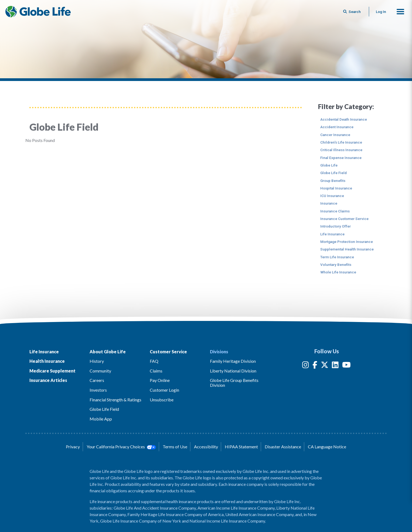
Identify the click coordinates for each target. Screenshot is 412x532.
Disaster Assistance (283, 447)
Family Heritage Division (233, 361)
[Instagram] (306, 366)
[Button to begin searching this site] (352, 12)
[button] (400, 12)
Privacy (73, 447)
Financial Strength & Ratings (115, 400)
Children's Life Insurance (341, 142)
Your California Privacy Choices (121, 447)
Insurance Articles (48, 380)
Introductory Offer (336, 226)
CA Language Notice (327, 447)
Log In (381, 12)
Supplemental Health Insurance (347, 249)
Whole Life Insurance (338, 272)
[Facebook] (315, 366)
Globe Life (329, 165)
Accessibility (206, 447)
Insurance (329, 203)
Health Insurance (47, 361)
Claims (156, 371)
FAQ (154, 361)
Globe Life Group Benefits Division (234, 383)
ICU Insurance (332, 196)
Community (100, 371)
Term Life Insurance (337, 257)
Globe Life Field (333, 173)
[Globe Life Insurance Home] (38, 12)
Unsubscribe (162, 400)
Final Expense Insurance (341, 158)
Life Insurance (332, 234)
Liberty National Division (233, 371)
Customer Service (168, 352)
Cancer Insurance (335, 135)
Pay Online (160, 380)
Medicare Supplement (52, 371)
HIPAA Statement (241, 447)
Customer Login (164, 390)
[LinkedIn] (335, 366)
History (97, 361)
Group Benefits (333, 181)
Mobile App (101, 419)
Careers (97, 380)
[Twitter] (325, 366)
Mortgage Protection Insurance (347, 242)
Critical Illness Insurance (341, 150)
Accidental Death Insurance (344, 119)
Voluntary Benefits (336, 265)
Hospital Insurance (336, 188)
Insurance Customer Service (344, 219)
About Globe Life (108, 352)
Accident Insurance (337, 127)
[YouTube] (346, 366)
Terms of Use (175, 447)
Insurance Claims (335, 211)
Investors (98, 390)
